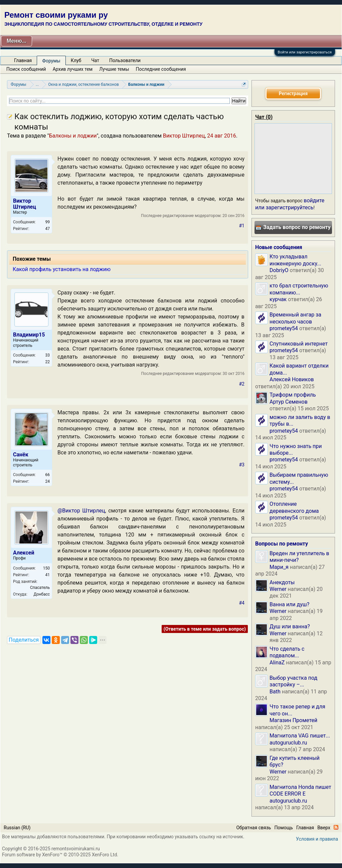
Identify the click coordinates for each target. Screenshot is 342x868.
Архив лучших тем (73, 69)
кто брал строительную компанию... (299, 289)
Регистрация (293, 93)
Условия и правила (317, 839)
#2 (242, 384)
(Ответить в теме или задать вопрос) (205, 629)
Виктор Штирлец (184, 136)
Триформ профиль (293, 395)
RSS (336, 827)
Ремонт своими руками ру (56, 15)
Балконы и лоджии (73, 136)
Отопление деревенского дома (294, 507)
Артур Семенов (289, 402)
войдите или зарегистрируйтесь (290, 204)
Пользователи (125, 60)
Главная (23, 60)
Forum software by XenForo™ (60, 855)
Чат (95, 60)
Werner (278, 589)
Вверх (324, 828)
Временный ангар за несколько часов (295, 318)
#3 (242, 465)
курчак (278, 299)
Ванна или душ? (289, 604)
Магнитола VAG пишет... (300, 736)
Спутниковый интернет (299, 344)
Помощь (284, 828)
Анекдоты (282, 582)
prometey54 (284, 328)
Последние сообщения (161, 69)
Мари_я (279, 567)
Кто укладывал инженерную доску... (295, 260)
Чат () (264, 117)
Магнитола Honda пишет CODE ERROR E (300, 790)
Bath (275, 692)
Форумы (51, 61)
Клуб (76, 60)
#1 (242, 226)
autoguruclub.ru (288, 743)
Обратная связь (253, 828)
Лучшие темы (114, 69)
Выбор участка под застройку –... (293, 681)
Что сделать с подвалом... (287, 652)
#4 (242, 603)
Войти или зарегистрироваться (305, 52)
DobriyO (279, 270)
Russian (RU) (17, 828)
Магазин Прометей (293, 720)
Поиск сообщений (26, 69)
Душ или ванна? (290, 626)
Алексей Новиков (292, 379)
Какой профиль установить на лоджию (62, 269)
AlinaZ (277, 663)
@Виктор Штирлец (81, 511)
